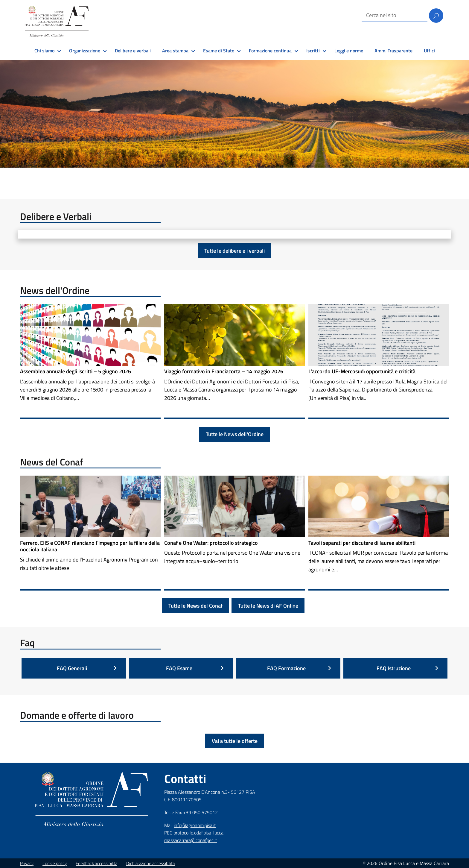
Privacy (27, 863)
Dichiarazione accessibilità (150, 863)
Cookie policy (55, 863)
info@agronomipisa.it (195, 825)
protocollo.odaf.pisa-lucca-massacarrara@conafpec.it (195, 836)
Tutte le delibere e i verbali (234, 251)
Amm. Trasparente (393, 51)
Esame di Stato (219, 51)
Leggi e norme (349, 51)
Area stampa (175, 51)
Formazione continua (270, 51)
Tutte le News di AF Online (268, 606)
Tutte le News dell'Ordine (235, 434)
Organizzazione (85, 51)
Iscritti (313, 51)
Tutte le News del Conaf (195, 606)
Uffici (429, 51)
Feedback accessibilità (96, 863)
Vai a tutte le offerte (235, 741)
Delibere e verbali (133, 51)
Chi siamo (44, 51)
